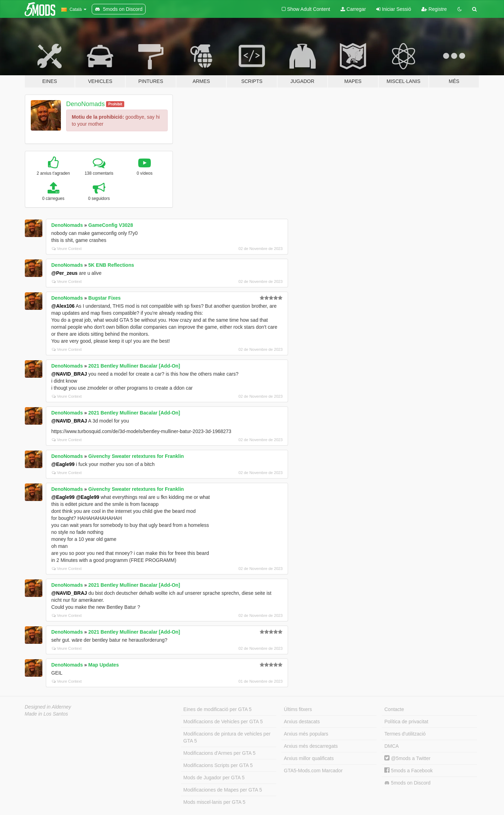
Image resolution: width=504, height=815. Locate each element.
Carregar (353, 9)
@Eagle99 (63, 464)
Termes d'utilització (405, 734)
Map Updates (103, 665)
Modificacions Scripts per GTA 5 (218, 765)
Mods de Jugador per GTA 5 (214, 778)
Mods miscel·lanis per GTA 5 (214, 802)
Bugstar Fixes (104, 298)
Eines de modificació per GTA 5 (218, 709)
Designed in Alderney (48, 707)
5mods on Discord (407, 783)
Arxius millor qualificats (309, 758)
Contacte (394, 709)
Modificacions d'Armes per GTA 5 (219, 753)
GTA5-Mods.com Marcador (313, 771)
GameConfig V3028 (111, 225)
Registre (434, 9)
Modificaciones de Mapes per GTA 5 (223, 790)
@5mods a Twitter (407, 758)
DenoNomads (85, 104)
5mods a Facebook (408, 771)
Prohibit (115, 104)
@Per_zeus (65, 273)
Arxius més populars (306, 734)
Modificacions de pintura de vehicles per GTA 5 (227, 737)
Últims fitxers (298, 709)
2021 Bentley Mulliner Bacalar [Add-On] (134, 366)
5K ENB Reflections (111, 265)
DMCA (391, 746)
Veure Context (67, 249)
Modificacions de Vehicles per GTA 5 (223, 722)
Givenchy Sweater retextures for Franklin (136, 456)
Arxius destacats (302, 722)
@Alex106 (63, 306)
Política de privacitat (406, 722)
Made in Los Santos (47, 714)
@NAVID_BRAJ (69, 374)
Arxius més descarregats (311, 746)
